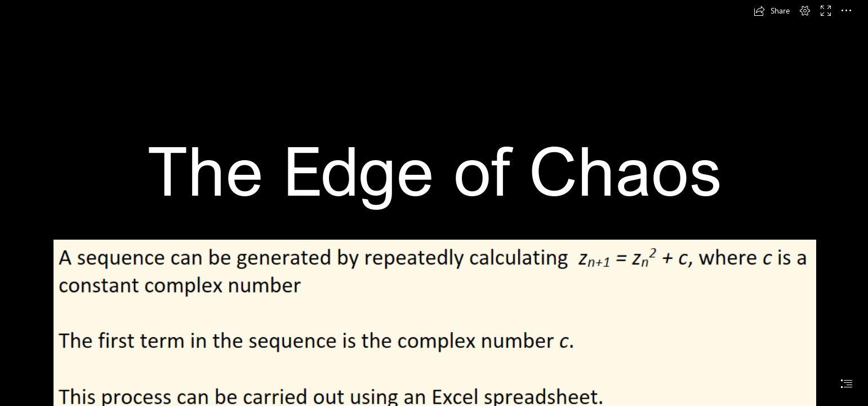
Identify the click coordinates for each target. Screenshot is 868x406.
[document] (434, 203)
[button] (772, 11)
